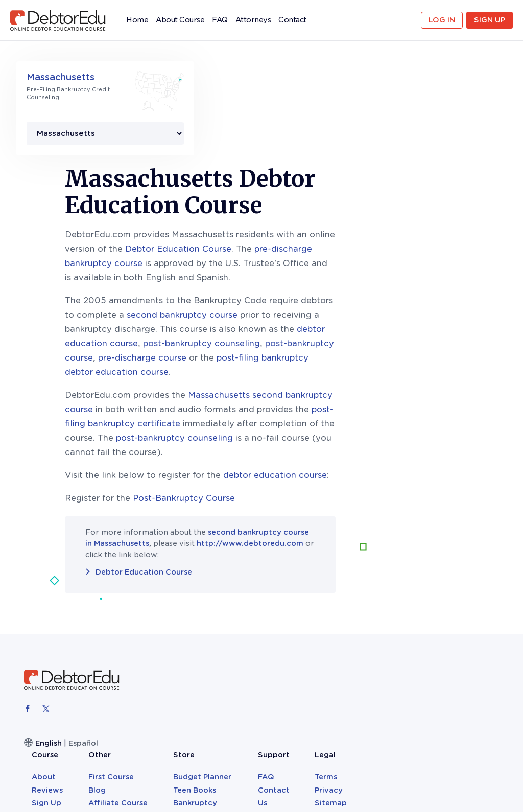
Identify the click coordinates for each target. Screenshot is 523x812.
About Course (180, 20)
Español (83, 638)
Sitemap (471, 618)
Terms (466, 593)
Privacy (469, 606)
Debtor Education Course (301, 144)
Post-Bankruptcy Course (306, 393)
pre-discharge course (265, 253)
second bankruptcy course (305, 210)
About (207, 593)
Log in (442, 20)
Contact (292, 20)
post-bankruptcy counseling (324, 239)
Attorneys (253, 20)
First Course (270, 593)
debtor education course (398, 371)
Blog (256, 606)
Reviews (211, 606)
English (49, 638)
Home (137, 22)
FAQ (220, 20)
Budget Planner (354, 593)
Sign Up (490, 20)
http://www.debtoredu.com (373, 439)
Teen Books (346, 606)
